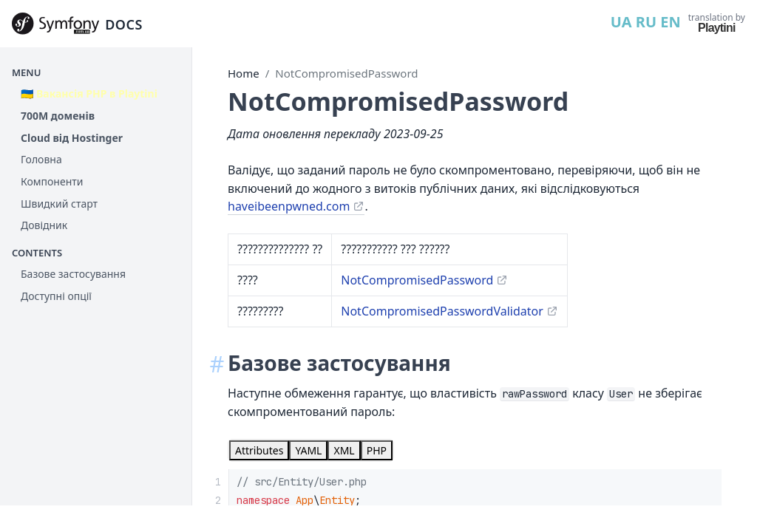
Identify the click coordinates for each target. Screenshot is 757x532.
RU (646, 22)
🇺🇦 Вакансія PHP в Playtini (89, 93)
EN (670, 22)
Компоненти (52, 181)
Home (244, 73)
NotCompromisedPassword (346, 73)
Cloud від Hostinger (72, 138)
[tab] (259, 451)
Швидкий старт (59, 204)
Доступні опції (56, 296)
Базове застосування (73, 274)
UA (621, 22)
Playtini (717, 28)
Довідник (44, 225)
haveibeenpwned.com (289, 206)
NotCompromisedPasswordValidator (442, 311)
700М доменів (58, 116)
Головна (41, 159)
